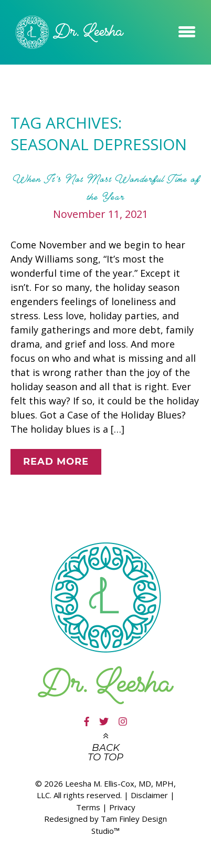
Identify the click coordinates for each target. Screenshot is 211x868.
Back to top (105, 752)
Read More (56, 462)
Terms (88, 807)
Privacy (122, 807)
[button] (187, 30)
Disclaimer (149, 795)
